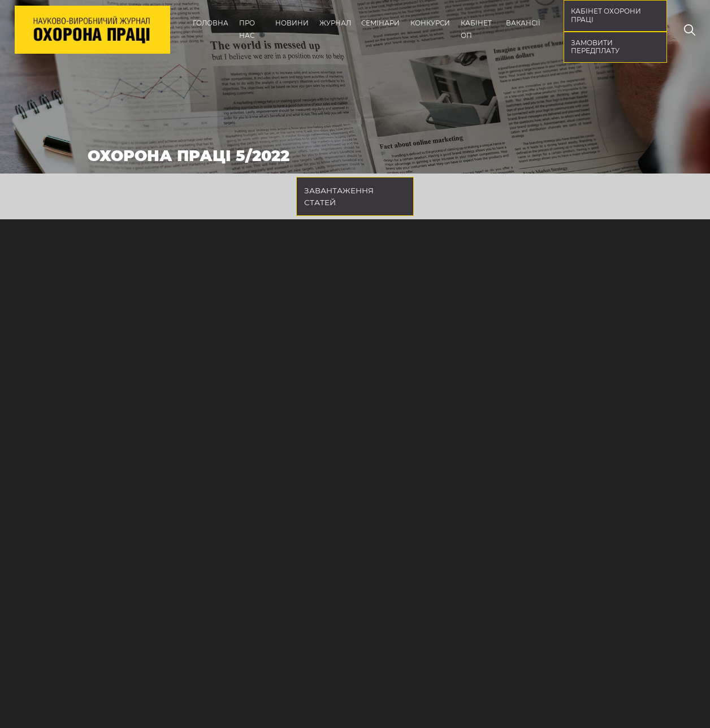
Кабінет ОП (476, 29)
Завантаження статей (339, 196)
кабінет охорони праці (606, 15)
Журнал (335, 23)
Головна (211, 23)
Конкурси (430, 23)
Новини (292, 23)
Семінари (380, 23)
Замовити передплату (595, 47)
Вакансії (523, 23)
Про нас (247, 29)
